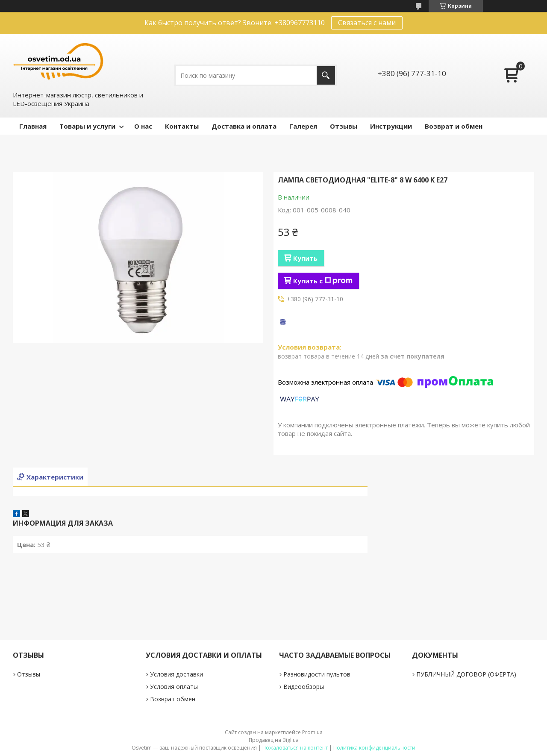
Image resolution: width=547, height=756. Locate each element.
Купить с (323, 281)
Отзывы (344, 126)
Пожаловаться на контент (295, 748)
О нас (143, 126)
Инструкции (391, 126)
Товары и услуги (87, 126)
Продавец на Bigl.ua (274, 740)
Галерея (303, 126)
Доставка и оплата (244, 126)
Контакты (182, 126)
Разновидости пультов (317, 674)
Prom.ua (312, 732)
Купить (305, 258)
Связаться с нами (367, 23)
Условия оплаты (174, 687)
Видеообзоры (304, 687)
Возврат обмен (173, 699)
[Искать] (326, 75)
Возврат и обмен (454, 126)
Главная (33, 126)
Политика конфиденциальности (374, 748)
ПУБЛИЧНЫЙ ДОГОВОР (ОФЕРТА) (466, 674)
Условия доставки (176, 674)
